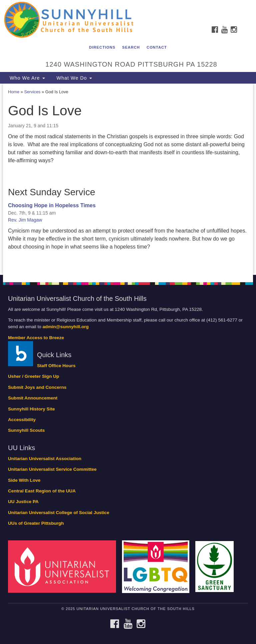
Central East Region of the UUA (42, 491)
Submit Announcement (33, 398)
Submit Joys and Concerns (37, 387)
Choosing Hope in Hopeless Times (52, 205)
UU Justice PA (23, 502)
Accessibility (22, 420)
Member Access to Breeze (36, 338)
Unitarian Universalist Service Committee (52, 469)
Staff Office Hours (56, 366)
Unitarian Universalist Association (45, 459)
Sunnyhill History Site (31, 409)
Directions (102, 47)
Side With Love (24, 480)
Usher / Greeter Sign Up (33, 376)
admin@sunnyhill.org (66, 327)
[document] (128, 179)
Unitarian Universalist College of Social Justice (59, 513)
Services (32, 92)
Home (14, 92)
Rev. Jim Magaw (25, 220)
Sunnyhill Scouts (26, 430)
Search (131, 47)
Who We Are (26, 78)
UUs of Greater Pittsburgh (36, 523)
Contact (157, 47)
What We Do (73, 78)
